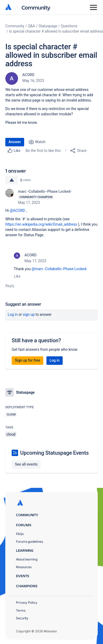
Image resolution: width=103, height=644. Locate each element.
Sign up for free (27, 360)
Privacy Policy (27, 603)
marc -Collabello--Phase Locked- (45, 191)
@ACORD (18, 211)
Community (36, 7)
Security (22, 618)
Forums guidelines (29, 542)
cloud (11, 434)
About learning (27, 559)
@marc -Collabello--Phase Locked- (59, 269)
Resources (24, 567)
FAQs (20, 534)
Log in (13, 314)
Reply (10, 286)
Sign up (29, 314)
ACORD (28, 75)
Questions (69, 26)
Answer (15, 142)
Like (17, 276)
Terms (21, 610)
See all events (26, 464)
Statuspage (48, 26)
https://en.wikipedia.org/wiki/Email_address (41, 224)
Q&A (31, 26)
